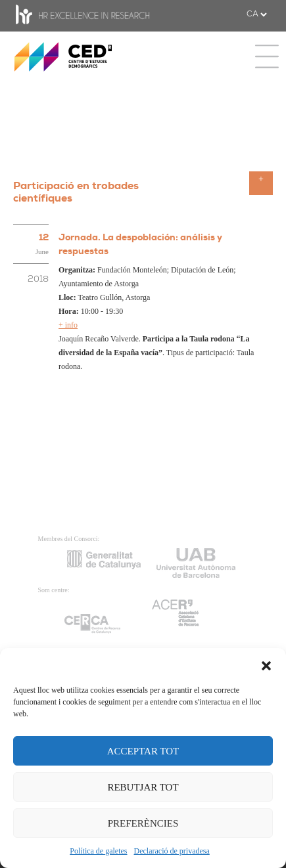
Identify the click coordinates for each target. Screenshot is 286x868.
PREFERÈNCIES (143, 823)
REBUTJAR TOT (143, 787)
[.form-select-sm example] (256, 14)
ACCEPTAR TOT (143, 751)
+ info (68, 325)
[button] (266, 664)
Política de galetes (98, 851)
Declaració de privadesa (172, 851)
